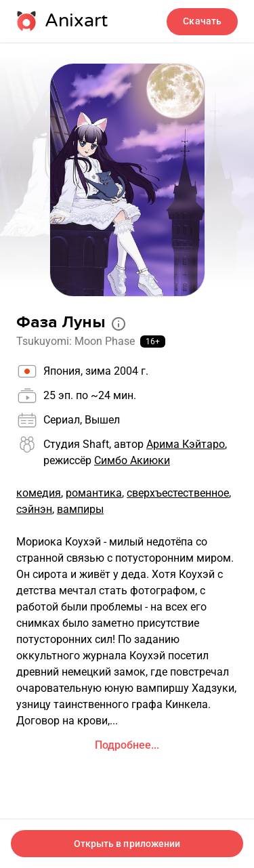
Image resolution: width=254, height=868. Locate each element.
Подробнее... (127, 745)
